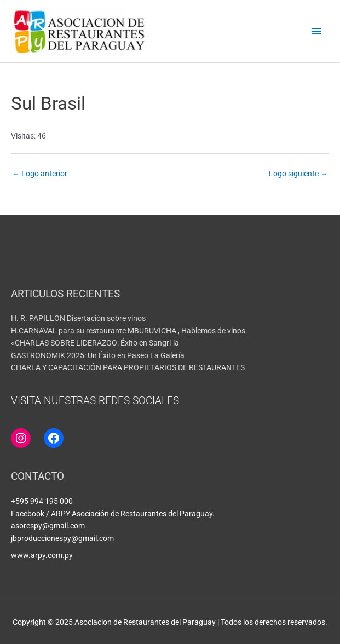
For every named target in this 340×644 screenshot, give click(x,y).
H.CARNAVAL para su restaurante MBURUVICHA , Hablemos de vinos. (129, 331)
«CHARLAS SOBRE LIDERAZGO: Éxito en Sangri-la (95, 343)
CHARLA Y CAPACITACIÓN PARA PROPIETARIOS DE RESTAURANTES (128, 367)
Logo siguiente (298, 174)
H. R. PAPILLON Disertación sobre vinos (78, 318)
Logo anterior (40, 174)
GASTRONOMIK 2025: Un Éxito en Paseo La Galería (98, 355)
